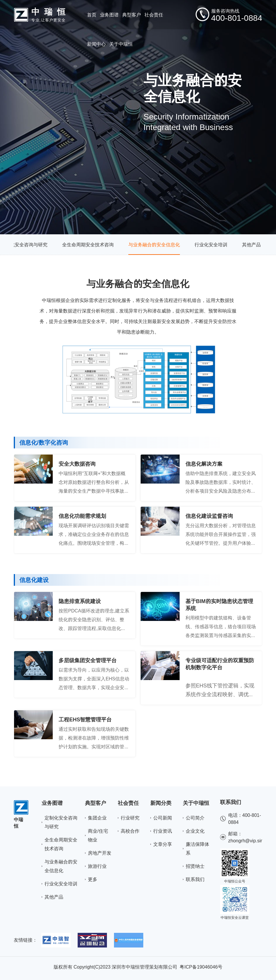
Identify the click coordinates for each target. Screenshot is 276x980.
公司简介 (195, 818)
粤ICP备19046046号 (201, 967)
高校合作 (130, 831)
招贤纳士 (195, 866)
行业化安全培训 (211, 245)
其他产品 (251, 245)
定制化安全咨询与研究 (24, 245)
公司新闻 (163, 818)
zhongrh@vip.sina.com (252, 841)
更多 (93, 879)
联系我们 (195, 879)
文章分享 (163, 844)
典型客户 (96, 803)
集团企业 (97, 818)
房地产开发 (100, 853)
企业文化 (195, 831)
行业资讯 (163, 831)
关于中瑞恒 (196, 803)
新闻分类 (161, 803)
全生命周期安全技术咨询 (88, 245)
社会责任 (128, 803)
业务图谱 (52, 803)
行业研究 (130, 818)
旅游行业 (97, 866)
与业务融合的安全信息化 (154, 245)
